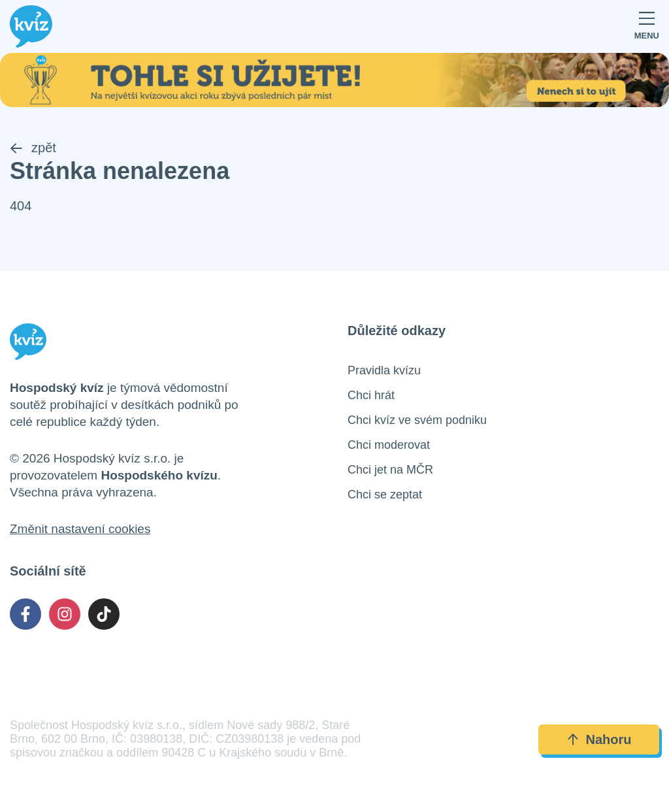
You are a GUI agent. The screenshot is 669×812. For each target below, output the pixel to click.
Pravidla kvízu (384, 370)
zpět (33, 148)
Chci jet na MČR (390, 470)
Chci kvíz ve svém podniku (417, 420)
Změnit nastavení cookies (80, 529)
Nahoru (599, 739)
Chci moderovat (389, 445)
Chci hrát (371, 395)
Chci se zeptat (385, 495)
